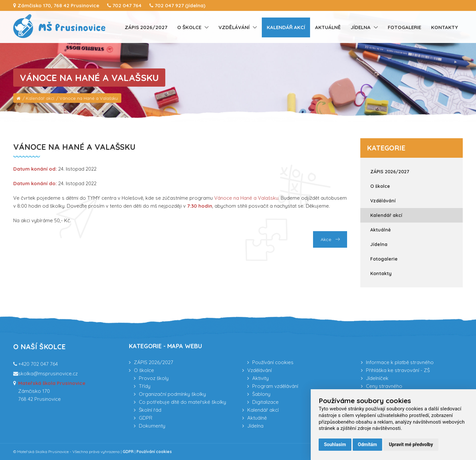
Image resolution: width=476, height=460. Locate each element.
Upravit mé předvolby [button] (411, 444)
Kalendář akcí (286, 27)
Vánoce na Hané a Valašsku (89, 98)
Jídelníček (377, 378)
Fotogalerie (404, 27)
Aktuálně (328, 27)
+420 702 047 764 (38, 364)
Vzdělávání (234, 27)
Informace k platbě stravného (400, 362)
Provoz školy (154, 378)
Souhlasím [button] (335, 444)
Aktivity (260, 378)
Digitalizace (265, 402)
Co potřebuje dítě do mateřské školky (182, 402)
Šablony (261, 394)
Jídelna (361, 27)
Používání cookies (273, 362)
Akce (330, 239)
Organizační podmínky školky (172, 394)
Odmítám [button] (368, 444)
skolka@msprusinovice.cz (48, 374)
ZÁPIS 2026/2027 (146, 27)
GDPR (146, 418)
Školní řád (150, 410)
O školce (189, 27)
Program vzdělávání (275, 386)
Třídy (145, 386)
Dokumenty (152, 426)
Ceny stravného (384, 386)
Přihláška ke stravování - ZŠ (398, 370)
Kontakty (444, 27)
